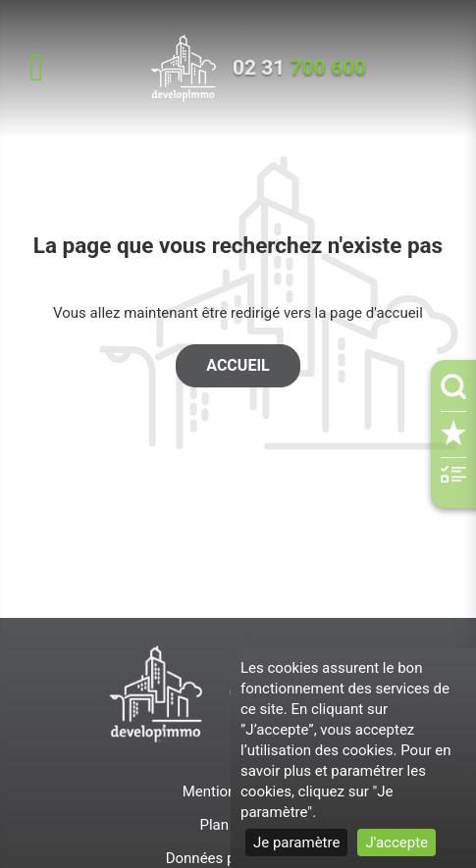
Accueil (238, 365)
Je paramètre (296, 842)
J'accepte (397, 842)
